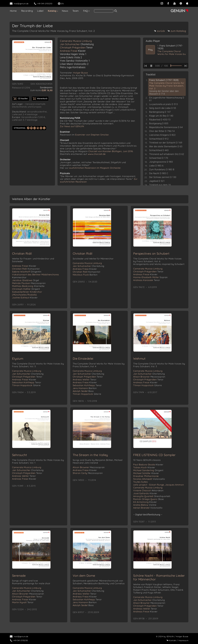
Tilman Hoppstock (26, 385)
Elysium (18, 359)
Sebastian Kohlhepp (27, 382)
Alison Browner (149, 377)
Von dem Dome (84, 576)
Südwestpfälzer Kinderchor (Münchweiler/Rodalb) (27, 293)
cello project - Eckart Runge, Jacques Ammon (158, 485)
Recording (27, 11)
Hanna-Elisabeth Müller (150, 277)
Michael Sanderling (148, 470)
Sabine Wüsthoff (27, 272)
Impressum (177, 640)
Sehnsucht (20, 455)
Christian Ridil (22, 254)
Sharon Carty (88, 473)
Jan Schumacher (77, 44)
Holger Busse (80, 73)
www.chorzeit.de (97, 154)
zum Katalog (177, 31)
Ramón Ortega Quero (148, 499)
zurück (159, 31)
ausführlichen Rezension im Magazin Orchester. (95, 168)
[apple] (187, 3)
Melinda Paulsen (29, 283)
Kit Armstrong (145, 502)
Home (13, 11)
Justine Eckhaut (25, 298)
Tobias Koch (144, 467)
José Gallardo (145, 493)
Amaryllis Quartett (152, 496)
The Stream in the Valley (90, 455)
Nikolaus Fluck (85, 275)
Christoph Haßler (26, 289)
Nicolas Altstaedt (149, 479)
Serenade (19, 576)
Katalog (52, 11)
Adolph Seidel (83, 391)
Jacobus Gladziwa (26, 280)
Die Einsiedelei (83, 359)
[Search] (104, 11)
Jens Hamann (85, 388)
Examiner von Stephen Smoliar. (92, 135)
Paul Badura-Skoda (148, 465)
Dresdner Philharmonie (146, 476)
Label (40, 11)
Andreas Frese (73, 51)
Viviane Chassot (148, 490)
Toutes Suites (140, 482)
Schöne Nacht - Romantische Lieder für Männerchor (159, 577)
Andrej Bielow (145, 505)
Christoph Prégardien (76, 48)
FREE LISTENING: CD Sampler (154, 455)
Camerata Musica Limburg (76, 41)
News (65, 11)
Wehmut (139, 359)
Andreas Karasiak (147, 280)
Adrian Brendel (148, 508)
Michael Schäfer (146, 473)
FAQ (86, 11)
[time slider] (176, 66)
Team (76, 11)
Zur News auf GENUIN (72, 126)
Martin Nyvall (23, 602)
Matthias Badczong (28, 286)
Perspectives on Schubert (151, 254)
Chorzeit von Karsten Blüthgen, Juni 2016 (111, 151)
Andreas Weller (85, 380)
